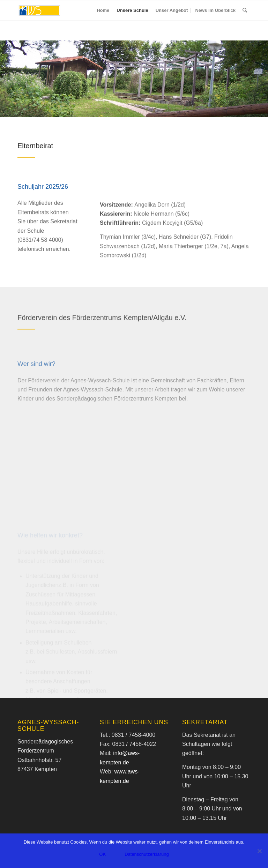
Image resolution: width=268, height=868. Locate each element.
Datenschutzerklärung (147, 854)
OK (102, 854)
